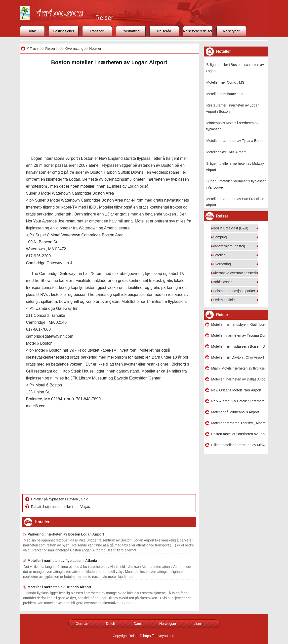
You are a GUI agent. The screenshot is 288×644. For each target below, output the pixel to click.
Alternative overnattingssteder (236, 273)
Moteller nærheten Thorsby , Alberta (238, 423)
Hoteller (95, 49)
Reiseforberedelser (198, 31)
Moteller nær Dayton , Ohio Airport (238, 357)
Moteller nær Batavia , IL (226, 94)
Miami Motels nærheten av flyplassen (238, 368)
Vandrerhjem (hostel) (229, 246)
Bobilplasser (222, 282)
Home (32, 31)
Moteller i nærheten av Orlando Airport (59, 587)
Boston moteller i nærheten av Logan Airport (238, 434)
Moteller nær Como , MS (225, 82)
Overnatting (130, 31)
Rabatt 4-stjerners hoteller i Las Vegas (61, 507)
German (82, 624)
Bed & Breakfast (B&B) (231, 228)
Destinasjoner (64, 31)
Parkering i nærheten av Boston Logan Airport (66, 534)
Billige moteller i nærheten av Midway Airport (238, 445)
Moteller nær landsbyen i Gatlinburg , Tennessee (238, 324)
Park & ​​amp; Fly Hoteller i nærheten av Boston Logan (238, 401)
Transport (97, 31)
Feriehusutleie (224, 300)
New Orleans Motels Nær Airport (236, 390)
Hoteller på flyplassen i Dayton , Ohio (60, 499)
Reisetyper (231, 31)
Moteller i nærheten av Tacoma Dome (238, 335)
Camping (220, 237)
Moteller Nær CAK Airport (226, 152)
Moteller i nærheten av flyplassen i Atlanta (62, 561)
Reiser (50, 49)
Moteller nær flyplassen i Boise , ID (238, 346)
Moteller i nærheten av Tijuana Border (236, 141)
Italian (196, 624)
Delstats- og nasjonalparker (234, 291)
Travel (35, 49)
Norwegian (168, 624)
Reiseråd (164, 31)
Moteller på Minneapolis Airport (235, 412)
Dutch (110, 624)
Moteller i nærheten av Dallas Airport (238, 379)
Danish (139, 624)
